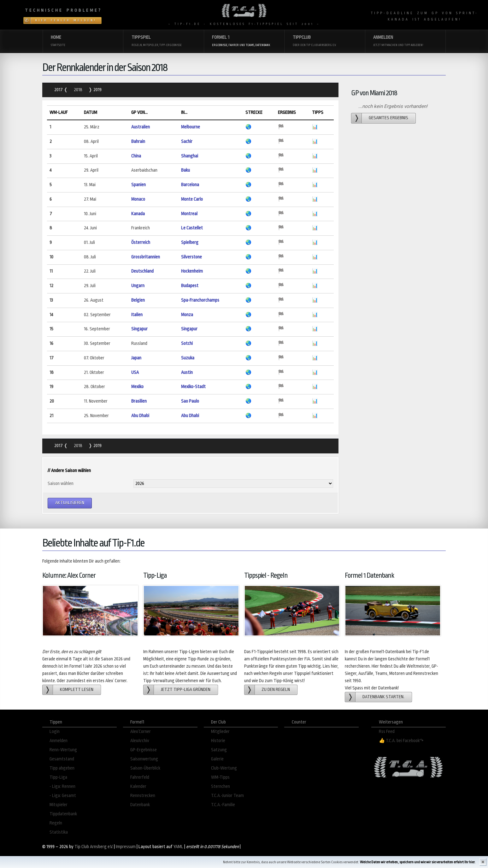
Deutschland (142, 271)
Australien (141, 127)
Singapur (139, 329)
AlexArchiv (140, 741)
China (136, 156)
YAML (178, 847)
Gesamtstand (62, 759)
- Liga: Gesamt (63, 796)
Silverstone (191, 257)
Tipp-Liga (58, 777)
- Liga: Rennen (62, 786)
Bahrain (138, 142)
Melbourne (191, 127)
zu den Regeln (276, 690)
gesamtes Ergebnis (388, 118)
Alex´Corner (141, 732)
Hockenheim (192, 271)
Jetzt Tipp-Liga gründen (186, 690)
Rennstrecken (143, 796)
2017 (59, 90)
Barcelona (190, 185)
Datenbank (140, 805)
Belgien (138, 300)
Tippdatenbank (63, 814)
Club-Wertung (224, 768)
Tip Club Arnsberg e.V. (94, 847)
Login (55, 732)
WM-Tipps (220, 777)
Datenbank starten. (383, 697)
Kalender (138, 786)
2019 (97, 90)
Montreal (189, 214)
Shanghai (190, 156)
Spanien (138, 185)
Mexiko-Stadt (193, 387)
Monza (187, 315)
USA (135, 372)
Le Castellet (192, 228)
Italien (137, 315)
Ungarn (138, 286)
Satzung (219, 750)
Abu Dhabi (140, 416)
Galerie (217, 759)
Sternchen (220, 786)
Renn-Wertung (63, 750)
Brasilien (139, 401)
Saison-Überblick (145, 768)
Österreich (141, 242)
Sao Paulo (190, 401)
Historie (218, 741)
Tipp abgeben (62, 768)
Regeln (56, 823)
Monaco (138, 199)
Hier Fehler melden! (66, 21)
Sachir (187, 142)
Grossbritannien (146, 257)
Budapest (190, 286)
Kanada (138, 214)
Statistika (59, 832)
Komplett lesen (77, 690)
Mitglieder (220, 732)
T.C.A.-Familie (223, 805)
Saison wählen (61, 484)
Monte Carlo (192, 199)
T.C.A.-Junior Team (227, 796)
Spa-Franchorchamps (200, 300)
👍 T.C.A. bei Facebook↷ (401, 741)
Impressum (126, 847)
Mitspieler (59, 805)
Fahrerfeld (140, 777)
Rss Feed (387, 732)
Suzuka (188, 358)
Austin (187, 372)
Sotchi (187, 343)
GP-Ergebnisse (144, 750)
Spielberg (190, 242)
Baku (185, 170)
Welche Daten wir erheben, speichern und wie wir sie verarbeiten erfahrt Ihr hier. (418, 862)
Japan (136, 358)
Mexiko (137, 387)
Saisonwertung (144, 759)
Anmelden (59, 741)
